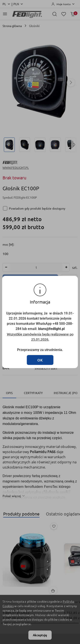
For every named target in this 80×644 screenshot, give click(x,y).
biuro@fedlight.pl (48, 327)
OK (40, 349)
